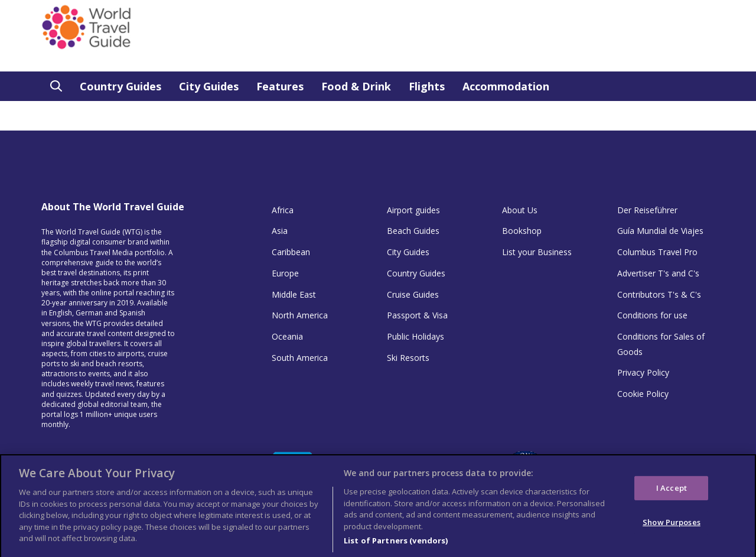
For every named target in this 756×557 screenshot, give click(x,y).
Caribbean (291, 252)
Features (280, 86)
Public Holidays (416, 336)
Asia (280, 231)
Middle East (294, 294)
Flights (427, 86)
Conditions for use (652, 315)
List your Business (537, 252)
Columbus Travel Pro (657, 252)
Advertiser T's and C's (658, 273)
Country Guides (120, 86)
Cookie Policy (643, 394)
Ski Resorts (408, 358)
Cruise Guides (413, 294)
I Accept (672, 491)
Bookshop (522, 231)
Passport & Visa (417, 315)
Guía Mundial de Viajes (660, 231)
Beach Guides (413, 231)
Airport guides (413, 210)
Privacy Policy (643, 372)
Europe (285, 273)
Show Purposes (672, 525)
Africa (283, 210)
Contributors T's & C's (659, 294)
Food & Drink (356, 86)
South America (300, 358)
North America (300, 315)
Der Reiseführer (647, 210)
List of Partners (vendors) (396, 544)
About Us (520, 210)
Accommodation (506, 86)
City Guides (209, 86)
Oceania (287, 336)
